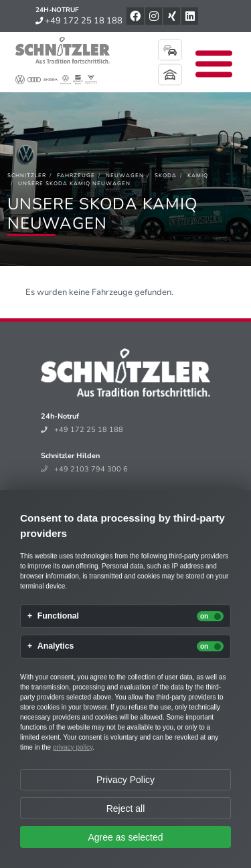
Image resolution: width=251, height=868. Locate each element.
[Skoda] (166, 176)
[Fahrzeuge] (76, 176)
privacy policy (73, 747)
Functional (58, 616)
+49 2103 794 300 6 (84, 469)
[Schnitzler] (27, 176)
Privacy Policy (125, 780)
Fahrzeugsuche (170, 50)
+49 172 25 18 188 (79, 21)
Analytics (56, 646)
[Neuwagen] (125, 176)
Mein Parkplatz (170, 75)
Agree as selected (125, 837)
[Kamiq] (198, 176)
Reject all (126, 808)
